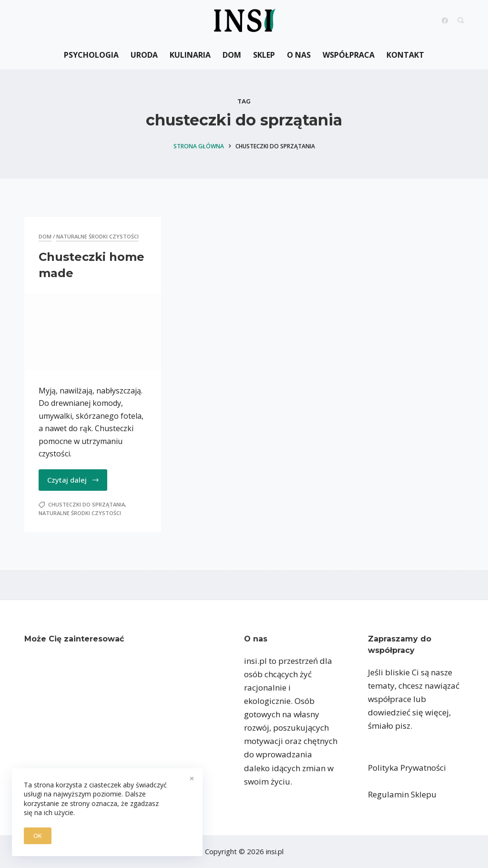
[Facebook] (445, 21)
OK (38, 836)
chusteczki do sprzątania (86, 504)
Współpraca (349, 55)
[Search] (461, 20)
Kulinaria (190, 55)
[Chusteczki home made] (93, 331)
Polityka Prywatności (407, 768)
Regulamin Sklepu (402, 794)
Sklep (264, 55)
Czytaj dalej (73, 480)
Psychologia (91, 55)
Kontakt (405, 55)
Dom (232, 55)
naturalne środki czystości (97, 236)
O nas (299, 55)
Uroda (144, 55)
